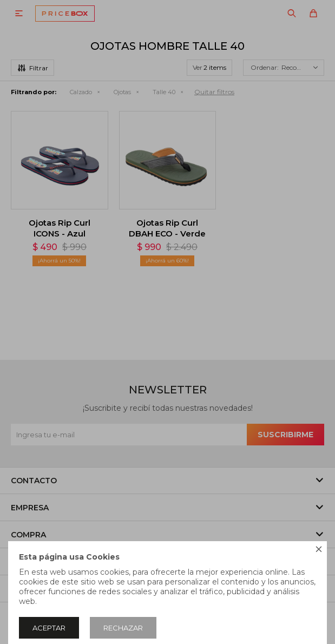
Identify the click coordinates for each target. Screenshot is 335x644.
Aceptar (49, 628)
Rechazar (123, 628)
